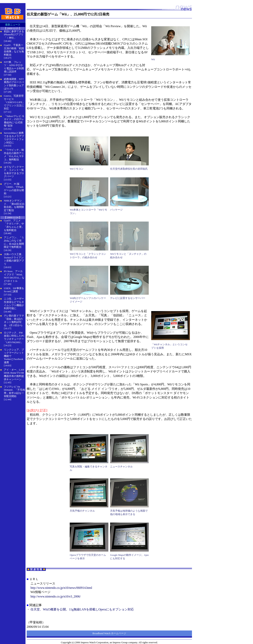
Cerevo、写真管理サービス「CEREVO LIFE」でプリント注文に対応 (14, 102)
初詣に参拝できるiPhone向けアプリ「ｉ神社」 (14, 35)
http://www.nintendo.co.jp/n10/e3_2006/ (56, 596)
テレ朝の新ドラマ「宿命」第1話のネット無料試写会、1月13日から (14, 320)
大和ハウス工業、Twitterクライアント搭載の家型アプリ (14, 259)
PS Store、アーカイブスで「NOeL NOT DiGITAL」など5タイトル (14, 276)
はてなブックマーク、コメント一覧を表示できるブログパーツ (14, 172)
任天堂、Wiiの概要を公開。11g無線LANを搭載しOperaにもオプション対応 (82, 609)
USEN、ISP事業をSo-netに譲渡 (14, 290)
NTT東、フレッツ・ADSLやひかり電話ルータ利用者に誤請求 (14, 67)
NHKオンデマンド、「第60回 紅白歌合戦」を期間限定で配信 (14, 205)
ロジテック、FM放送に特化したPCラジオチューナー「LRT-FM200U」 (14, 337)
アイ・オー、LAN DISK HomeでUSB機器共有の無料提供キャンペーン (14, 374)
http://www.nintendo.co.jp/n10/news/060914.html (61, 588)
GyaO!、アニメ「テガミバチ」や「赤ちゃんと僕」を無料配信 (14, 225)
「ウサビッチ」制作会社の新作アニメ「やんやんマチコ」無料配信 (14, 155)
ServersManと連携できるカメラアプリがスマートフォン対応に (14, 138)
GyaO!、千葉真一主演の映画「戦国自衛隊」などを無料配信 (14, 50)
